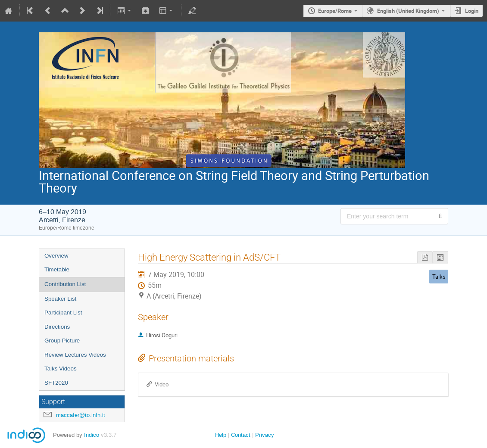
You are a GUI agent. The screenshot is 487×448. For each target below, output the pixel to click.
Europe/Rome (335, 11)
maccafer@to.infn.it (81, 415)
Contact (241, 435)
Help (221, 435)
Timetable (57, 269)
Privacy (265, 435)
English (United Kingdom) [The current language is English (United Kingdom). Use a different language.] (408, 11)
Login (472, 11)
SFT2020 (56, 383)
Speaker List (60, 299)
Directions (57, 327)
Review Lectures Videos (75, 355)
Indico (92, 435)
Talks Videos (61, 369)
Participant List (63, 313)
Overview (56, 256)
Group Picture (62, 341)
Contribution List (65, 284)
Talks (439, 277)
